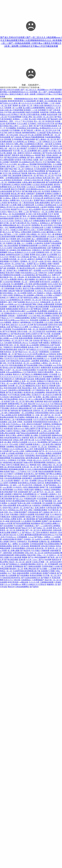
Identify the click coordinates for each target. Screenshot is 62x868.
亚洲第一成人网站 (43, 397)
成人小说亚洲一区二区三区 (37, 447)
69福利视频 (54, 551)
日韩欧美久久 (37, 250)
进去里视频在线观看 (23, 266)
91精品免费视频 (19, 248)
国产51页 (33, 408)
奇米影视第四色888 (40, 422)
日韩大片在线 (22, 331)
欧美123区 (37, 191)
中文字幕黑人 (14, 261)
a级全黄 (28, 562)
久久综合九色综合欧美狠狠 (43, 185)
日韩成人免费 (18, 440)
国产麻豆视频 (27, 191)
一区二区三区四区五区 (37, 331)
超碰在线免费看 (23, 573)
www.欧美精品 (5, 180)
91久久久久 (32, 442)
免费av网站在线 (30, 569)
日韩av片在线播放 (45, 365)
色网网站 (51, 417)
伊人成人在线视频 (35, 135)
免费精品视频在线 (9, 225)
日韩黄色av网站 (55, 112)
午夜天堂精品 (27, 160)
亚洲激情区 (40, 252)
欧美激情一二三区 (31, 110)
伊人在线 (24, 404)
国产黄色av (16, 232)
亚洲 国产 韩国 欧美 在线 (14, 155)
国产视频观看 (48, 399)
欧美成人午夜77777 (35, 347)
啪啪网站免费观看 (16, 227)
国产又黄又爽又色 (20, 223)
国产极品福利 (53, 119)
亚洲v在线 (47, 178)
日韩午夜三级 (29, 440)
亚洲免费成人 (53, 447)
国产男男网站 (40, 474)
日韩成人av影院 (17, 171)
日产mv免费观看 (10, 279)
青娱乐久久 (17, 374)
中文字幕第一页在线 (25, 460)
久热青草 (22, 234)
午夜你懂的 (14, 514)
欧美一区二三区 (41, 417)
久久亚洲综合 (41, 268)
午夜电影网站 (30, 456)
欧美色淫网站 (26, 185)
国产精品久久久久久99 (23, 354)
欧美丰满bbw (53, 422)
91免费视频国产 (38, 580)
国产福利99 (34, 587)
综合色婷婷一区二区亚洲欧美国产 (46, 336)
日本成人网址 (27, 117)
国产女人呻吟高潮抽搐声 (37, 557)
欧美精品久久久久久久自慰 (25, 252)
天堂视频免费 (53, 564)
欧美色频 (11, 496)
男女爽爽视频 (33, 542)
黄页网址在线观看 (39, 237)
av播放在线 (24, 582)
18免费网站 (10, 447)
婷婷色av (21, 279)
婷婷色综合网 (15, 521)
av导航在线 (39, 295)
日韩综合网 (57, 530)
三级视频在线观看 (47, 582)
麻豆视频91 (19, 392)
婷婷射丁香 (44, 487)
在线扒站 (54, 397)
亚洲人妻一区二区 (29, 467)
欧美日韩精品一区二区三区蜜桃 (14, 293)
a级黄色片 (31, 259)
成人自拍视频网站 (38, 392)
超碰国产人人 (16, 532)
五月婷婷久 (32, 124)
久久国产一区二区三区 (13, 370)
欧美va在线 (55, 539)
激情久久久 (25, 465)
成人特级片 (20, 207)
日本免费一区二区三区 (16, 386)
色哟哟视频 (30, 417)
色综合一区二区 (25, 399)
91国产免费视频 (53, 248)
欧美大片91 (8, 580)
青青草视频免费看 (27, 241)
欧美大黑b (50, 444)
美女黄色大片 (53, 456)
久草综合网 (56, 431)
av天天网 (30, 325)
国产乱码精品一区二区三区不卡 (12, 340)
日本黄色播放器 (36, 573)
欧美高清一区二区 (22, 363)
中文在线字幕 (42, 370)
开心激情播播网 (17, 284)
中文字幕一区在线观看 (52, 334)
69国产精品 (8, 169)
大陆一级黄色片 (19, 153)
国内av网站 (30, 401)
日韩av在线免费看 (9, 505)
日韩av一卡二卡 (42, 555)
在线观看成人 (30, 526)
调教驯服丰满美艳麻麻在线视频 (12, 469)
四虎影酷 (39, 259)
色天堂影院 (46, 191)
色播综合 (46, 146)
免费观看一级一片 (7, 354)
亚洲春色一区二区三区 (29, 261)
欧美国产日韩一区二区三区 (14, 401)
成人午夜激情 (11, 239)
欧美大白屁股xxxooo (12, 320)
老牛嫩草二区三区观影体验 (47, 101)
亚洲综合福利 (44, 148)
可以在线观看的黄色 (19, 329)
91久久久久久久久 (42, 404)
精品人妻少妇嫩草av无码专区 (48, 316)
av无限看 (3, 551)
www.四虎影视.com (20, 142)
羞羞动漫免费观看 (26, 338)
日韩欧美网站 (38, 196)
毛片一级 (51, 234)
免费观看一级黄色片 (12, 322)
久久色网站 (48, 160)
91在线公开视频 (38, 562)
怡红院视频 (15, 241)
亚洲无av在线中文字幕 (34, 334)
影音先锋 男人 (29, 474)
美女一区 (13, 277)
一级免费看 (12, 307)
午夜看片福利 (29, 490)
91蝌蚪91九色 (14, 298)
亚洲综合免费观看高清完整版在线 (43, 216)
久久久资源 (48, 322)
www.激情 (13, 383)
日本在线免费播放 (18, 548)
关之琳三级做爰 (6, 153)
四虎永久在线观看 (25, 359)
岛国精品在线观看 (18, 517)
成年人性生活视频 (24, 239)
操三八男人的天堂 (24, 225)
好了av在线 (17, 336)
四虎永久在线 (54, 413)
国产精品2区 (28, 130)
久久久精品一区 (51, 189)
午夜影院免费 (42, 266)
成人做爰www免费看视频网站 (34, 108)
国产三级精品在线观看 (32, 566)
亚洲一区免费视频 (53, 187)
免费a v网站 (19, 144)
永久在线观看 (24, 544)
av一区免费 (52, 359)
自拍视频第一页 (13, 268)
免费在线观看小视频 (43, 379)
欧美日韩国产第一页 (33, 501)
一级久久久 (12, 148)
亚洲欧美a (43, 542)
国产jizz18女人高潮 (17, 451)
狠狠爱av (47, 343)
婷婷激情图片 (27, 478)
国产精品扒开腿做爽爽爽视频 (33, 137)
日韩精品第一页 (39, 485)
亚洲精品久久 (45, 223)
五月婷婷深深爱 (45, 435)
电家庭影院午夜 (45, 329)
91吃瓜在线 (25, 546)
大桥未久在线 (38, 105)
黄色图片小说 (14, 257)
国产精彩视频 (47, 501)
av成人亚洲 (12, 422)
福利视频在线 (25, 322)
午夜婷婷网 (14, 162)
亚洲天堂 (16, 546)
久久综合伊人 (18, 487)
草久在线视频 (29, 295)
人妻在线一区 (22, 277)
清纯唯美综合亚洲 (13, 255)
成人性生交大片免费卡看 (52, 395)
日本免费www (16, 584)
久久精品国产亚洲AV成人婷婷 (19, 503)
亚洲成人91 (4, 298)
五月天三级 (7, 173)
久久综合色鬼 (8, 282)
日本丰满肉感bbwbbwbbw (35, 189)
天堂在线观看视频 (54, 218)
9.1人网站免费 (37, 399)
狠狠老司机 (18, 494)
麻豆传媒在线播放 (42, 307)
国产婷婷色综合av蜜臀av (30, 298)
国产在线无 (8, 356)
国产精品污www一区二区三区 (26, 352)
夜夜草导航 (4, 345)
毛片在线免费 (5, 189)
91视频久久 (17, 381)
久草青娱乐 (12, 460)
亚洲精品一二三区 (35, 142)
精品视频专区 (20, 447)
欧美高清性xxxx (48, 535)
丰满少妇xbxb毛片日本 (46, 124)
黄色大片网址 (11, 435)
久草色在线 (30, 548)
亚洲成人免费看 (10, 519)
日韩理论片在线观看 (19, 442)
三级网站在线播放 (31, 451)
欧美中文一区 (42, 564)
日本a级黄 (8, 343)
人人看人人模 (46, 431)
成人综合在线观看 (11, 246)
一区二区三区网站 (47, 212)
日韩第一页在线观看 (25, 422)
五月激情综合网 (28, 205)
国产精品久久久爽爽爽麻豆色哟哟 (35, 374)
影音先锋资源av (33, 128)
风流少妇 (13, 535)
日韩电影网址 (56, 490)
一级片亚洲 (48, 144)
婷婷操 (52, 388)
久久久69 (53, 239)
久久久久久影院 (6, 248)
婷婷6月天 (10, 144)
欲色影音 (18, 160)
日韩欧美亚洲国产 (20, 512)
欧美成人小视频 (19, 431)
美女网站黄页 (51, 288)
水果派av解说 (27, 182)
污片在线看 (53, 374)
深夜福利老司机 (52, 392)
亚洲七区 (41, 483)
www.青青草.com (45, 246)
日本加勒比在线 (37, 227)
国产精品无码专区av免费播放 (15, 157)
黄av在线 (32, 119)
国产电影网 (10, 528)
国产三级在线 (16, 137)
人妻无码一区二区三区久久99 (45, 130)
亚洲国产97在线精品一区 (40, 318)
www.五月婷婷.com (7, 266)
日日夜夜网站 (41, 187)
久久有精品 (39, 205)
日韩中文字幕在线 (14, 133)
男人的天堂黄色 (47, 225)
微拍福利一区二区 (16, 569)
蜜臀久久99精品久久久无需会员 (34, 584)
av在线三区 (42, 261)
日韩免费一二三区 (48, 309)
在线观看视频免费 (40, 478)
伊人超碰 (6, 521)
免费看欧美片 (56, 343)
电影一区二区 (19, 169)
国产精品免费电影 (11, 399)
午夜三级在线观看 (14, 176)
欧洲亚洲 (27, 392)
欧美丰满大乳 (45, 282)
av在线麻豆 (55, 282)
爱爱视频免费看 (40, 462)
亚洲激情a (47, 424)
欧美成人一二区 (39, 444)
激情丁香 (32, 126)
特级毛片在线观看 (32, 112)
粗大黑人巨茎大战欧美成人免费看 (33, 115)
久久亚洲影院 (26, 521)
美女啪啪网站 (48, 377)
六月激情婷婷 (55, 352)
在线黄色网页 (22, 316)
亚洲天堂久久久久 (21, 218)
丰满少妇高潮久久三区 (29, 273)
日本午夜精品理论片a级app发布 (18, 361)
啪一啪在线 (21, 345)
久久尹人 (6, 230)
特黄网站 (51, 207)
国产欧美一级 (53, 557)
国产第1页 (10, 392)
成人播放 (8, 442)
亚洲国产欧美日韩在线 (51, 406)
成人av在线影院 (35, 209)
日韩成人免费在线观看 (46, 304)
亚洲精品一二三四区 (20, 119)
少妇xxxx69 (23, 135)
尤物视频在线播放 (14, 182)
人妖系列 (43, 207)
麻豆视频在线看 (39, 182)
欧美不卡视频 (51, 221)
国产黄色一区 (25, 216)
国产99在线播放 (23, 575)
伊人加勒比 (44, 458)
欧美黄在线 (8, 429)
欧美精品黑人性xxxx (20, 343)
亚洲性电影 (39, 401)
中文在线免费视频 (14, 117)
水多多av (6, 200)
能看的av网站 (42, 218)
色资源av (42, 453)
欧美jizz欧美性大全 (24, 505)
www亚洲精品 (35, 363)
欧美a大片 (38, 377)
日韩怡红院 (25, 146)
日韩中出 (13, 542)
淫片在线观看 (47, 503)
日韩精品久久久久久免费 (52, 142)
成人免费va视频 (13, 551)
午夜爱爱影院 (44, 352)
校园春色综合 (26, 250)
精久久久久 (7, 232)
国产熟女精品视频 (11, 560)
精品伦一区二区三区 (17, 562)
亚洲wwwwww (19, 429)
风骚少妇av (32, 173)
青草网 (32, 255)
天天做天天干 (37, 395)
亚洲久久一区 (54, 555)
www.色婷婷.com (10, 304)
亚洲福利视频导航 (52, 408)
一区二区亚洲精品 (27, 413)
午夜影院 (56, 264)
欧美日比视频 (5, 532)
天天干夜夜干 (8, 474)
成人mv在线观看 (32, 345)
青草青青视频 (8, 490)
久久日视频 (25, 255)
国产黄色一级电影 (34, 157)
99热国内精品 (8, 462)
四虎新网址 (36, 225)
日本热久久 (19, 221)
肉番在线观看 (39, 449)
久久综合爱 (8, 481)
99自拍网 (48, 560)
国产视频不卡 (46, 578)
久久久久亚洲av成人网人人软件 (21, 449)
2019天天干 (47, 460)
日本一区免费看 (31, 481)
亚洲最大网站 (25, 395)
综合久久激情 (41, 255)
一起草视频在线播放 (12, 178)
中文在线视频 (42, 499)
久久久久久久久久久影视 (31, 103)
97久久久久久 (53, 476)
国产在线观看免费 (53, 182)
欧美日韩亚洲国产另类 (9, 492)
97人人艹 (19, 121)
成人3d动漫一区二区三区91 (43, 117)
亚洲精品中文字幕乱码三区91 (48, 381)
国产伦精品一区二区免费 (43, 528)
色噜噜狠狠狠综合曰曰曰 (24, 99)
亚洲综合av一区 (52, 108)
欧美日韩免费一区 (44, 173)
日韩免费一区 (9, 108)
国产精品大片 (46, 429)
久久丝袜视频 (52, 255)
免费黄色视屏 (46, 368)
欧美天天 (29, 153)
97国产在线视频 (19, 302)
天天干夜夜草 (31, 496)
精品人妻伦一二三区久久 (19, 126)
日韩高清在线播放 (42, 413)
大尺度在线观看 (40, 169)
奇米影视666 (22, 128)
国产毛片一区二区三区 (45, 492)
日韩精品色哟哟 (29, 139)
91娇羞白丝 (29, 169)
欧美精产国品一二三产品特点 (15, 471)
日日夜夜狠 (7, 329)
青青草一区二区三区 (8, 530)
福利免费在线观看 (32, 458)
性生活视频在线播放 (52, 544)
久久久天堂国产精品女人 (44, 440)
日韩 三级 (28, 340)
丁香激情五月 (8, 347)
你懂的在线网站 (20, 555)
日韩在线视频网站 (22, 587)
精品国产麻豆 (40, 155)
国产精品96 (30, 307)
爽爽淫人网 (48, 196)
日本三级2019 (29, 377)
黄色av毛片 (57, 528)
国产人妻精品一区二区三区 (46, 139)
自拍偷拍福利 (23, 492)
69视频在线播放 (39, 221)
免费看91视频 (37, 406)
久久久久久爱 (34, 582)
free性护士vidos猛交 (42, 539)
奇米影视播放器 (46, 166)
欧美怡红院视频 (36, 575)
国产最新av (21, 307)
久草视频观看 (22, 537)
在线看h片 (41, 408)
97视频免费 (45, 551)
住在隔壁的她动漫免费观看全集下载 (26, 571)
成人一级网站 (13, 544)
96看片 (3, 144)
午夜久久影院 (8, 295)
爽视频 (25, 557)
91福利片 (9, 431)
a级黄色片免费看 (23, 435)
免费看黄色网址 (14, 404)
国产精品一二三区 (11, 234)
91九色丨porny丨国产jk (35, 560)
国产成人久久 (18, 499)
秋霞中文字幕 (42, 476)
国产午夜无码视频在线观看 (47, 126)
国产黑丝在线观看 (42, 241)
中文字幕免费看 (37, 322)
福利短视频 (17, 286)
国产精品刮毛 (25, 551)
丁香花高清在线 (28, 203)
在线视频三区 (44, 320)
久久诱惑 (20, 535)
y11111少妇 (32, 316)
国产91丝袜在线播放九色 (31, 578)
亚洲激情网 (40, 194)
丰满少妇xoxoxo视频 (49, 300)
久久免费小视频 (15, 205)
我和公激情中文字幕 (33, 429)
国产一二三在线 (42, 526)
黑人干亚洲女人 (33, 223)
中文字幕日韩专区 (30, 372)
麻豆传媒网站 (30, 279)
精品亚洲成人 (27, 388)
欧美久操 (24, 178)
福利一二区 (17, 485)
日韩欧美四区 (42, 119)
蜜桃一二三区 (24, 212)
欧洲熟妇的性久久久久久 (49, 128)
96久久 (5, 510)
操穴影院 (46, 250)
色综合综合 (40, 517)
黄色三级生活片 (12, 325)
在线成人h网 (30, 517)
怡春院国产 (31, 194)
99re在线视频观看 (18, 214)
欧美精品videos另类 (16, 510)
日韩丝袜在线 (33, 512)
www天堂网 (14, 338)
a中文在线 (51, 237)
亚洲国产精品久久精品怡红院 (45, 200)
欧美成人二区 (9, 420)
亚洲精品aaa (18, 295)
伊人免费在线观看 (7, 160)
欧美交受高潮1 (13, 582)
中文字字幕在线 (14, 395)
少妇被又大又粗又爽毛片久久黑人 (23, 230)
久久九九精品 (22, 124)
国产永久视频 (42, 569)
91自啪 (57, 566)
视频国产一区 (19, 481)
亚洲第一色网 (49, 99)
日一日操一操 (37, 415)
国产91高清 (55, 203)
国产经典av (39, 537)
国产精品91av (35, 212)
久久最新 (47, 227)
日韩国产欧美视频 (44, 438)
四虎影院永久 (51, 462)
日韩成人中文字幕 (51, 180)
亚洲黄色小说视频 (52, 194)
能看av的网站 (20, 496)
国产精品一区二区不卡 (38, 257)
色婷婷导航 (44, 112)
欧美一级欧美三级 (54, 261)
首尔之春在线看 (15, 557)
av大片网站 (48, 295)
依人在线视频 (11, 575)
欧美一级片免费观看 (41, 388)
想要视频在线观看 (51, 313)
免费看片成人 (15, 200)
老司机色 (51, 410)
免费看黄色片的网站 (24, 237)
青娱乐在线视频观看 (46, 471)
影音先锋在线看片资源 (13, 388)
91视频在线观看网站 (22, 318)
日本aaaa (11, 252)
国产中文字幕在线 (9, 331)
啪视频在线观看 (12, 309)
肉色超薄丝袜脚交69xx (13, 438)
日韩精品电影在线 (32, 207)
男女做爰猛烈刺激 (18, 458)
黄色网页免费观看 (20, 347)
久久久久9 (41, 496)
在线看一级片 (38, 160)
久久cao (7, 584)
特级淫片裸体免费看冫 (46, 372)
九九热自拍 (4, 397)
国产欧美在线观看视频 (22, 523)
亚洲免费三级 (48, 135)
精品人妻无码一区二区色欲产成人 (13, 264)
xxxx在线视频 (31, 311)
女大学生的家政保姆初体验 (36, 248)
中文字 (50, 214)
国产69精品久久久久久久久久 (37, 349)
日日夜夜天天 (33, 148)
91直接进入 (53, 494)
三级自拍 (51, 356)
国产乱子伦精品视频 (44, 467)
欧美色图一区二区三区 (18, 259)
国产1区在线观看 (6, 526)
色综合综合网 (52, 115)
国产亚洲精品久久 (13, 564)
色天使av (27, 227)
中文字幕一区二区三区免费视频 (25, 151)
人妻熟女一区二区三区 (49, 363)
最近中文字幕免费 (18, 189)
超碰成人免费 (54, 209)
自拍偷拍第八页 (26, 198)
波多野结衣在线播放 (52, 553)
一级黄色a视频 (34, 282)
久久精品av (7, 198)
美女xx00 (45, 209)
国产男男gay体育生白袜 (26, 383)
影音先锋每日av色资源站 (27, 483)
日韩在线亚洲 (14, 196)
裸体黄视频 (31, 519)
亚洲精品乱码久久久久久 (14, 313)
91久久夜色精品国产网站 (27, 304)
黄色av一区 (7, 214)
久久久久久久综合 (7, 221)
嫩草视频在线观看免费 (33, 535)
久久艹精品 (12, 573)
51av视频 (19, 108)
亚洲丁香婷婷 (13, 105)
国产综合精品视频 (31, 365)
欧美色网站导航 (34, 277)
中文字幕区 (35, 551)
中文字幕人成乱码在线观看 (14, 112)
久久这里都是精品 (28, 275)
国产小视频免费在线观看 (51, 157)
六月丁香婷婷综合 (38, 390)
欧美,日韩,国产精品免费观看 (34, 171)
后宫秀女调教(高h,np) (40, 354)
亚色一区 (13, 345)
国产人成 (32, 492)
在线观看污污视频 (48, 571)
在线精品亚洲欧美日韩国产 (13, 539)
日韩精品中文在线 (50, 347)
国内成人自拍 (8, 368)
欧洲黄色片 (45, 532)
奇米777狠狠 (38, 99)
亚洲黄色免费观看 (25, 415)
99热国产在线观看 (29, 476)
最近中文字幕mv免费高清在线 (34, 288)
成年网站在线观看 (40, 284)
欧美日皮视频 (42, 214)
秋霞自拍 (53, 354)
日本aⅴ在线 (14, 135)
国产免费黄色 (52, 169)
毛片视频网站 (11, 128)
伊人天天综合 (28, 121)
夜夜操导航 (20, 530)
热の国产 (55, 173)
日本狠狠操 (19, 474)
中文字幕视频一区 (16, 130)
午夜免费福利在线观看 (24, 420)
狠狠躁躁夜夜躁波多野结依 (24, 356)
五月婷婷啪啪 (17, 139)
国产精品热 (49, 481)
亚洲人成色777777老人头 (30, 166)
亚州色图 (8, 139)
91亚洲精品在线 (50, 205)
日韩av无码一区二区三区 (34, 553)
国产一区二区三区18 (33, 530)
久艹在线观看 (42, 494)
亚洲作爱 (22, 560)
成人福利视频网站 (24, 406)
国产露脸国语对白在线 (22, 368)
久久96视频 (57, 164)
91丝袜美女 (36, 505)
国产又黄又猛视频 (55, 338)
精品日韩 (31, 404)
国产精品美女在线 (18, 334)
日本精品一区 (29, 539)
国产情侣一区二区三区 (45, 176)
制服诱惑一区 (52, 584)
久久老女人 (39, 291)
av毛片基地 (28, 284)
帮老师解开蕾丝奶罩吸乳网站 (41, 164)
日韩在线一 (12, 316)
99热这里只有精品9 (48, 546)
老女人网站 (28, 510)
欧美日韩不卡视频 (13, 273)
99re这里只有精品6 (35, 178)
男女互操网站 (20, 417)
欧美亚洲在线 (17, 180)
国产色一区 (43, 451)
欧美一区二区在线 (29, 381)
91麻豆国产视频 (14, 291)
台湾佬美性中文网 (33, 431)
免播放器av (51, 268)
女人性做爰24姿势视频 (14, 453)
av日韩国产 (57, 295)
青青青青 (53, 420)
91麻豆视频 (26, 286)
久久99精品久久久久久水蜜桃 (40, 327)
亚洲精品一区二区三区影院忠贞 (34, 426)
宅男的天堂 (43, 273)
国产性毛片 (17, 191)
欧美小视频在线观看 (31, 487)
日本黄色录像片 (48, 566)
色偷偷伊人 (41, 293)
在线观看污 (8, 494)
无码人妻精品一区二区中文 (36, 234)
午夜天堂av (52, 370)
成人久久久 (37, 460)
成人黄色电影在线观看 (13, 467)
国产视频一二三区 (48, 103)
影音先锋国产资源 (42, 514)
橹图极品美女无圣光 (33, 386)
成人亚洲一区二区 (25, 105)
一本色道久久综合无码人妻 (33, 180)
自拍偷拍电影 (27, 336)
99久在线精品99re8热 (27, 162)
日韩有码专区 (46, 277)
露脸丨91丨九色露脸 (25, 243)
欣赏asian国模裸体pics (14, 372)
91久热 (34, 266)
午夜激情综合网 (30, 499)
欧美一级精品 (42, 465)
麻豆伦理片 (36, 368)
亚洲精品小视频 (46, 264)
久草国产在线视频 (54, 273)
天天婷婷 (40, 230)
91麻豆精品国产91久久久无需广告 (22, 397)
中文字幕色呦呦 (49, 162)
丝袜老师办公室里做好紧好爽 (19, 390)
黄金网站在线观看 (7, 417)
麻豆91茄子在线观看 (52, 401)
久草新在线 (25, 257)
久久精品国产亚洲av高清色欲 (48, 133)
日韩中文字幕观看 (13, 465)
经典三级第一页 (26, 196)
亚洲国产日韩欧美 (49, 573)
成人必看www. (23, 164)
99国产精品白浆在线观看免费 (27, 433)
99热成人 (49, 293)
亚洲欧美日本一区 (29, 176)
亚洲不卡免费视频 (10, 483)
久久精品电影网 (30, 101)
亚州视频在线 (18, 566)
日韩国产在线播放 (14, 426)
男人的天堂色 (27, 485)
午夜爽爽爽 (55, 379)
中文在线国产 (19, 526)
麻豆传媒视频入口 (40, 359)
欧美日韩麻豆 (29, 313)
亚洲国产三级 (47, 521)
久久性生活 (31, 187)
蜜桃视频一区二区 (20, 282)
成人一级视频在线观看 (40, 239)
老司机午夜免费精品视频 (15, 501)
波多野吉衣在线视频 (47, 433)
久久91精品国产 (54, 499)
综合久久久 (25, 320)
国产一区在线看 (35, 270)
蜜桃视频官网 (35, 546)
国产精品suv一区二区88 (31, 532)
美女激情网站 (42, 442)
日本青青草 (39, 313)
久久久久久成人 (27, 200)
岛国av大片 (28, 221)
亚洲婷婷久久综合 (39, 232)
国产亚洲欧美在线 (25, 410)
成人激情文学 (41, 279)
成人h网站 (34, 435)
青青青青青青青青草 (15, 101)
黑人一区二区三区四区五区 (44, 121)
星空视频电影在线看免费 (28, 246)
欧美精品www (29, 155)
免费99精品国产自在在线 (25, 379)
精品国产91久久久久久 (19, 209)
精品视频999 (36, 523)
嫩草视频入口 (52, 232)
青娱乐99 (11, 587)
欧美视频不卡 (43, 110)
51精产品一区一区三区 (52, 415)
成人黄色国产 (22, 148)
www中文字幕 (47, 270)
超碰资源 (25, 438)
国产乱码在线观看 (41, 325)
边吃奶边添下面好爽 (19, 173)
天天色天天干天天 (11, 359)
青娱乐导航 (31, 555)
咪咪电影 (33, 465)
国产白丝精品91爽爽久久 (50, 523)
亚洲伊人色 (31, 293)
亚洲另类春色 (11, 124)
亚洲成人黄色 (5, 166)
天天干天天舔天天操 (41, 420)
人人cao (31, 537)
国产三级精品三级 (46, 512)
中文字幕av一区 (54, 151)
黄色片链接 (21, 187)
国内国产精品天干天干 (24, 528)
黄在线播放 (50, 496)
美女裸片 (19, 288)
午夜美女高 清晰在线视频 (19, 408)
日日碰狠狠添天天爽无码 (33, 144)
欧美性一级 (21, 519)
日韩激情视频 (9, 288)
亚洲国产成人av (33, 264)
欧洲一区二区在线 (13, 146)
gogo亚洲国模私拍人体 (15, 300)
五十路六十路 (31, 214)
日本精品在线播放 (29, 370)
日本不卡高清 (19, 456)
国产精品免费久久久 (43, 275)
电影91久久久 (13, 212)
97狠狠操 (32, 218)
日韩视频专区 (46, 505)
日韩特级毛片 (22, 542)
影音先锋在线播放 (16, 365)
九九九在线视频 (13, 216)
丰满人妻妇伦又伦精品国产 (32, 424)
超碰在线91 (37, 153)
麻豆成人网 (15, 194)
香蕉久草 (33, 438)
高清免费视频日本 (30, 494)
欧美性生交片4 (24, 309)
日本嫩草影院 (23, 270)
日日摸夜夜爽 (36, 503)
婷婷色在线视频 (42, 456)
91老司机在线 (51, 508)
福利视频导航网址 (29, 133)
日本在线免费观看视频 (13, 478)
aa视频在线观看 (36, 146)
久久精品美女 (38, 243)
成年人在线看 (43, 151)
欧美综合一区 (9, 352)
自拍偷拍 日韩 (15, 250)
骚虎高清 (55, 560)
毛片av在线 (14, 444)
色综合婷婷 (34, 320)
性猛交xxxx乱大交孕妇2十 (10, 115)
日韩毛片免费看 (6, 336)
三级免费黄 (35, 361)
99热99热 (17, 580)
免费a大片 (16, 198)
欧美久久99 (12, 187)
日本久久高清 (53, 284)
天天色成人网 (38, 198)
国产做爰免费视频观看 (44, 519)
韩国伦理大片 (9, 379)
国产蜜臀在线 (36, 309)
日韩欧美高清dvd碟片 (17, 311)
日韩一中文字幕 (8, 363)
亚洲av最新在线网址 (42, 203)
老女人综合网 (8, 456)
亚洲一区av (8, 512)
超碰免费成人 (45, 361)
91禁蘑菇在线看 (41, 356)
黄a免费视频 (42, 311)
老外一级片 (56, 178)
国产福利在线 (13, 410)
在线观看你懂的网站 (28, 564)
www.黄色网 (7, 487)
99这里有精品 (51, 331)
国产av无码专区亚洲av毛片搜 (42, 286)
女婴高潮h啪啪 (18, 553)
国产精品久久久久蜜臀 (20, 327)
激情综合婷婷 (47, 530)
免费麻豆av (39, 490)
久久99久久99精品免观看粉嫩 (36, 469)
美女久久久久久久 (32, 302)
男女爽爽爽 (36, 521)
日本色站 (36, 340)
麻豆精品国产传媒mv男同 (23, 462)
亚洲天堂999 (53, 325)
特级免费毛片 (11, 406)
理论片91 (39, 162)
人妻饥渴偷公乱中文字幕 (46, 383)
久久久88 (22, 325)
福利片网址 (56, 246)
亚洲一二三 (15, 166)
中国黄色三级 (11, 243)
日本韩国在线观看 (37, 544)
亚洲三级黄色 (40, 508)
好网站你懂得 (26, 232)
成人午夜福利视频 (16, 110)
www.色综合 (18, 490)
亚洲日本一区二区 (40, 410)
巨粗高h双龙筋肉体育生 (11, 578)
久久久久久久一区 (31, 453)
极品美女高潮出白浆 (27, 268)
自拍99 (5, 508)
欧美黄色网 (57, 467)
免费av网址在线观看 (8, 433)
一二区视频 (52, 569)
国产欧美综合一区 (14, 203)
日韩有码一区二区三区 (32, 300)
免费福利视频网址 (52, 483)
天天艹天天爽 (32, 471)
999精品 (47, 490)
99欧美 (23, 194)
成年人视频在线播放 (12, 413)
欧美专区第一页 (41, 548)
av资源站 (43, 298)
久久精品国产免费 (36, 343)
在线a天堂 (22, 349)
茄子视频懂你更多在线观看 (10, 275)
